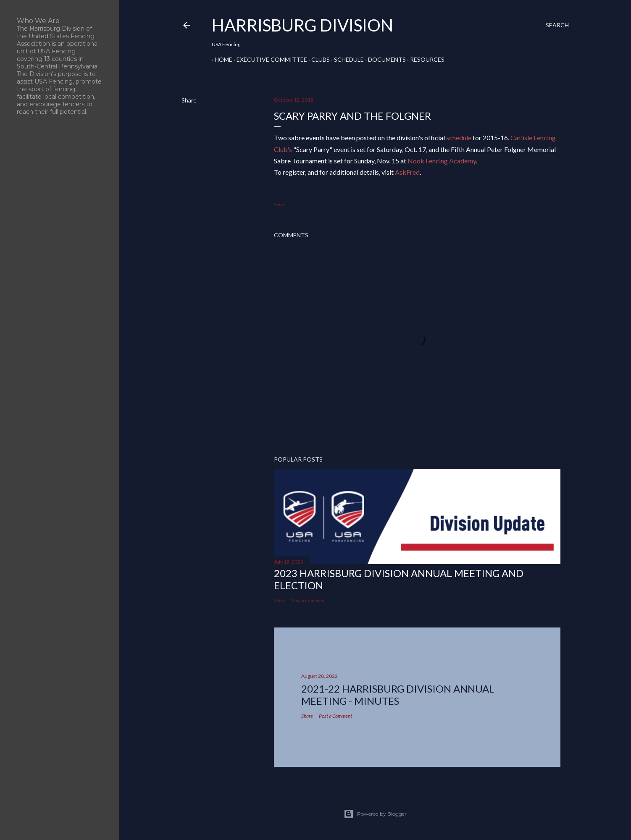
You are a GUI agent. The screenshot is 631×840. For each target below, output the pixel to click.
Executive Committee (269, 59)
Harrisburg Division (302, 25)
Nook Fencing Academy (442, 161)
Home (221, 59)
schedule (459, 138)
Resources (424, 59)
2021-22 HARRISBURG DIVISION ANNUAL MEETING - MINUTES (398, 695)
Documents (384, 59)
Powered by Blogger (375, 814)
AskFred (407, 172)
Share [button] (189, 100)
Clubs (318, 59)
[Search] (557, 25)
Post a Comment (308, 600)
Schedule (346, 59)
